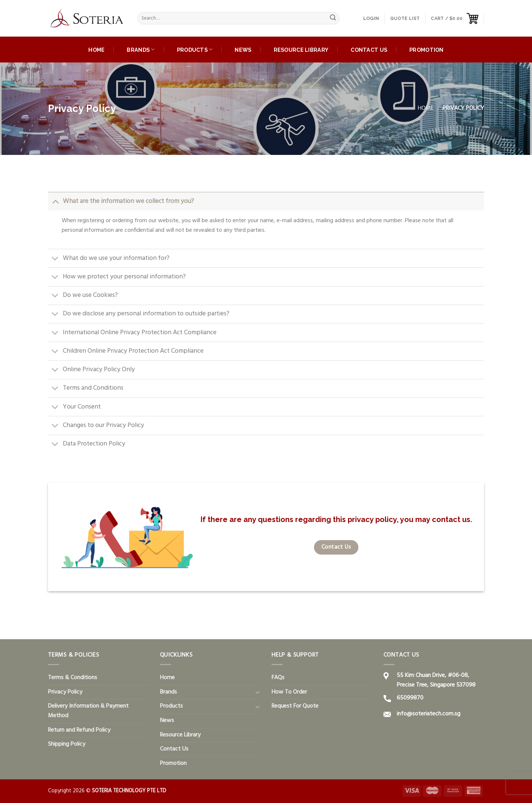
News (243, 50)
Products (195, 49)
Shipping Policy (67, 744)
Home (96, 50)
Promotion (427, 50)
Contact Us (369, 50)
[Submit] (333, 18)
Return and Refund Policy (79, 730)
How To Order (289, 692)
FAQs (278, 678)
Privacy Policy (65, 692)
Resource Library (301, 50)
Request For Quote (295, 706)
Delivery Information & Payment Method (88, 711)
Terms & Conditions (73, 678)
